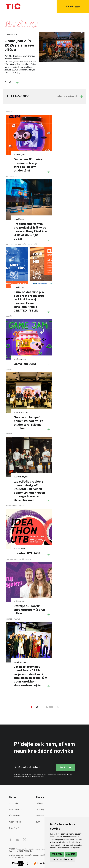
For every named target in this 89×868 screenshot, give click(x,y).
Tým (38, 811)
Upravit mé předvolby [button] (63, 860)
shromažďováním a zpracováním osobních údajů (29, 766)
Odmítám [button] (71, 854)
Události (40, 793)
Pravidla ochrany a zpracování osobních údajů (27, 845)
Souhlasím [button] (57, 854)
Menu (73, 8)
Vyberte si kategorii (70, 100)
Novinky (40, 799)
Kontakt (40, 805)
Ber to (66, 757)
